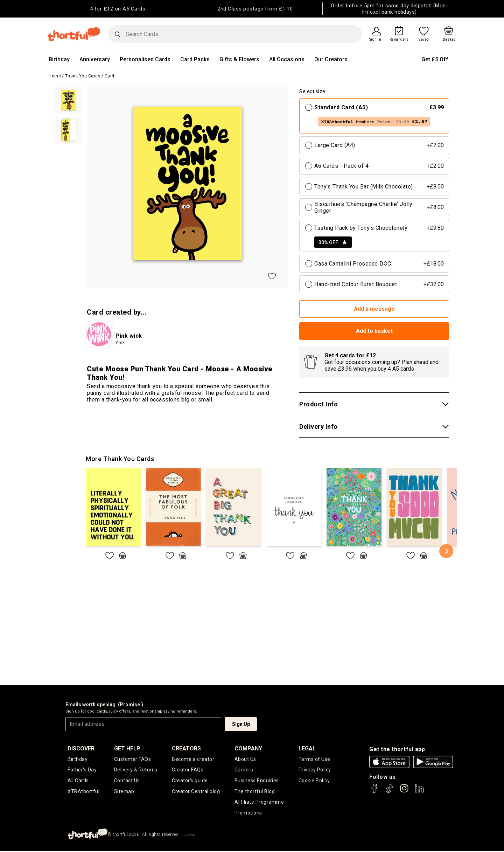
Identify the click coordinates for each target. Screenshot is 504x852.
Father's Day (82, 770)
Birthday (59, 59)
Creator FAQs (188, 770)
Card (110, 76)
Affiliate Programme (259, 803)
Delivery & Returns (136, 770)
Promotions (248, 813)
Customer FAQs (133, 759)
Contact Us (127, 781)
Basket (449, 40)
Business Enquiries (257, 781)
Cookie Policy (314, 781)
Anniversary (95, 59)
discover (81, 748)
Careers (244, 770)
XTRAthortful (83, 792)
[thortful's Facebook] (374, 792)
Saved (424, 40)
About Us (245, 759)
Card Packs (195, 59)
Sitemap (124, 792)
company (248, 748)
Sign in (375, 40)
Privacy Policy (315, 770)
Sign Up (241, 724)
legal (307, 748)
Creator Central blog (196, 792)
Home (55, 76)
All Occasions (287, 59)
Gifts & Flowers (239, 59)
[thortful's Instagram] (404, 792)
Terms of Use (314, 759)
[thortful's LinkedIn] (419, 792)
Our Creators (331, 59)
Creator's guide (190, 781)
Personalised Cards (145, 59)
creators (186, 748)
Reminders (399, 40)
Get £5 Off (435, 59)
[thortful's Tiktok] (390, 792)
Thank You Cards (83, 76)
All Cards (78, 781)
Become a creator (193, 759)
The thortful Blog (255, 792)
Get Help (127, 748)
